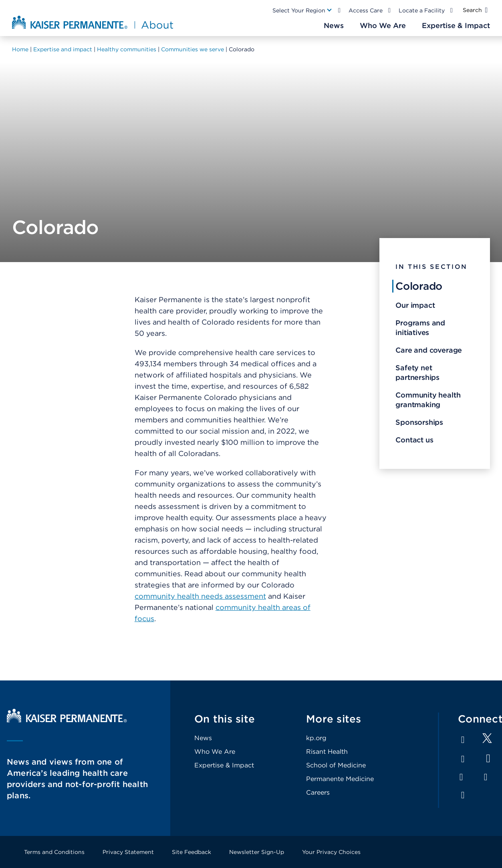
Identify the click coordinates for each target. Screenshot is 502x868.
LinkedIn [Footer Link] (463, 759)
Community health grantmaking (428, 400)
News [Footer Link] (203, 738)
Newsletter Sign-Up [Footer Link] (257, 852)
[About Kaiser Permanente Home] (94, 22)
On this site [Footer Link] (225, 719)
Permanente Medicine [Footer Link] (340, 779)
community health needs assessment (200, 596)
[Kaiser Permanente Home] (67, 720)
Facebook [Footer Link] (463, 740)
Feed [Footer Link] (463, 795)
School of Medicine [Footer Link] (336, 765)
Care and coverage (429, 350)
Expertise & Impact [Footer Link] (224, 765)
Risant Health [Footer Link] (327, 752)
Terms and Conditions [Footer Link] (54, 852)
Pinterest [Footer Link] (486, 777)
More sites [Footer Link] (334, 719)
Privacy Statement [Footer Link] (128, 852)
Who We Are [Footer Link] (215, 752)
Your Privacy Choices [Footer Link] (331, 852)
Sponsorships (419, 422)
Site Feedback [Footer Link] (192, 852)
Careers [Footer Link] (318, 792)
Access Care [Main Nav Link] (366, 10)
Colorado (419, 286)
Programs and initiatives (420, 328)
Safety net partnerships (417, 372)
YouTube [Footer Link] (488, 758)
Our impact (415, 305)
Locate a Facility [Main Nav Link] (422, 10)
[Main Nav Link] (302, 10)
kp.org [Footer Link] (316, 738)
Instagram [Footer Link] (461, 777)
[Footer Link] (487, 741)
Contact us (414, 440)
